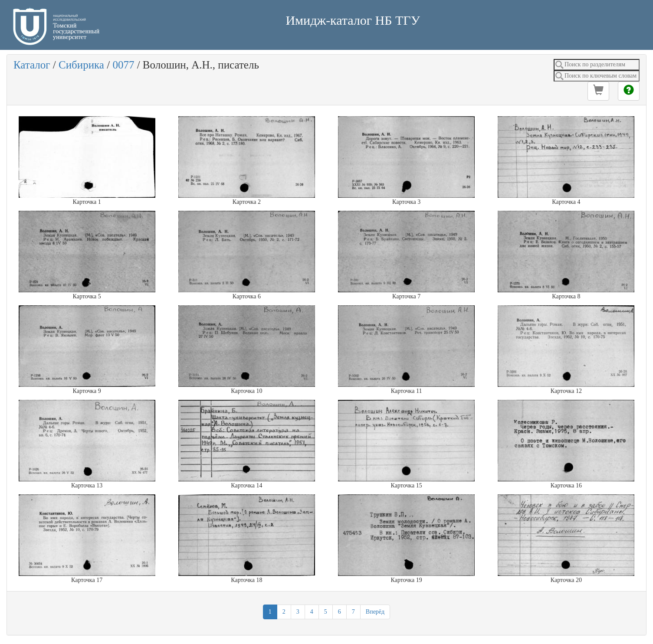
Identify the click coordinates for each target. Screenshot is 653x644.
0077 (123, 65)
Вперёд (375, 612)
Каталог (32, 65)
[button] (598, 91)
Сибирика (81, 65)
